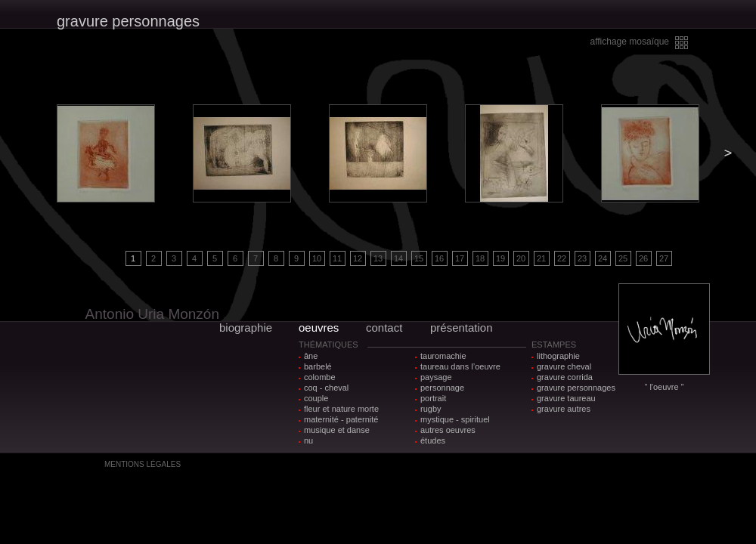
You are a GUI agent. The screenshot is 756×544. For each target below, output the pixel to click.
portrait (433, 398)
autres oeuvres (448, 430)
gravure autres (564, 409)
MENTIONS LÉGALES (143, 464)
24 (603, 258)
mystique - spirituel (455, 419)
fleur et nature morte (341, 409)
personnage (442, 388)
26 (643, 258)
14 (398, 258)
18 (480, 258)
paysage (436, 377)
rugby (431, 409)
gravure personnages (576, 388)
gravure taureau (566, 398)
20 (521, 258)
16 (439, 258)
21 (541, 258)
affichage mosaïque (629, 42)
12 (358, 258)
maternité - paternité (341, 419)
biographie (246, 328)
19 (500, 258)
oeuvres (319, 328)
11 (337, 258)
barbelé (318, 366)
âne (311, 356)
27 (664, 258)
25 (623, 258)
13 (378, 258)
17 (460, 258)
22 (562, 258)
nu (308, 440)
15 (419, 258)
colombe (320, 377)
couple (316, 398)
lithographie (558, 356)
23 (582, 258)
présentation (462, 328)
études (433, 440)
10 (317, 258)
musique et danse (337, 430)
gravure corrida (565, 377)
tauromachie (443, 356)
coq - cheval (326, 388)
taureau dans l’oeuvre (460, 366)
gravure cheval (564, 366)
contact (384, 328)
